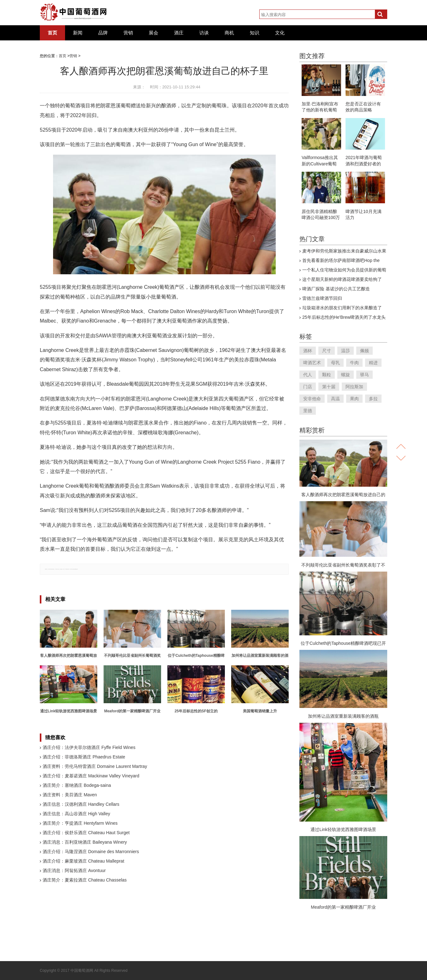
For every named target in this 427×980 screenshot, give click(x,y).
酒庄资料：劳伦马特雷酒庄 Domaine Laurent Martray (95, 766)
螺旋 (346, 375)
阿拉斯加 (354, 387)
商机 (229, 33)
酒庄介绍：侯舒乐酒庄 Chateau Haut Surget (86, 833)
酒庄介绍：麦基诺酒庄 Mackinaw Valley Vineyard (91, 776)
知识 (255, 33)
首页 (52, 33)
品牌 (103, 33)
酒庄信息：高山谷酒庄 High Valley (76, 814)
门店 (308, 387)
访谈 (204, 33)
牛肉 (354, 363)
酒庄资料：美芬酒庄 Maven (70, 795)
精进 (373, 363)
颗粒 (327, 375)
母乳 (335, 363)
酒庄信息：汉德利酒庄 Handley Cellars (81, 804)
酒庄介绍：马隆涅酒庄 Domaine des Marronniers (91, 852)
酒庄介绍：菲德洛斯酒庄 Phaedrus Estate (84, 757)
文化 (280, 33)
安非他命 (312, 399)
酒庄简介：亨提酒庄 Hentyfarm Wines (80, 823)
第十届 (329, 387)
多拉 (373, 399)
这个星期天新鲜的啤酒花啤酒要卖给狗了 (342, 279)
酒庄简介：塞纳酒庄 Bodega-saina (77, 785)
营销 (128, 33)
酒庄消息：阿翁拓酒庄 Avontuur (74, 870)
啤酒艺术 (312, 363)
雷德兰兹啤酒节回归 (322, 298)
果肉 (354, 399)
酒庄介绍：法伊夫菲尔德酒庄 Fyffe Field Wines (89, 747)
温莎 (346, 351)
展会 (153, 33)
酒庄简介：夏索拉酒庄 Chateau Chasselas (85, 880)
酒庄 (179, 33)
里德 (308, 411)
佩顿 (364, 351)
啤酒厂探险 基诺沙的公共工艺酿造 (336, 289)
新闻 (78, 33)
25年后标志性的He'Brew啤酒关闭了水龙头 (344, 317)
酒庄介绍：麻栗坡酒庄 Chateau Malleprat (83, 861)
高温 (335, 399)
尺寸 (327, 351)
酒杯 (308, 351)
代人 (308, 375)
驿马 (364, 375)
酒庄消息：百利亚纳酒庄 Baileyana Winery (85, 842)
